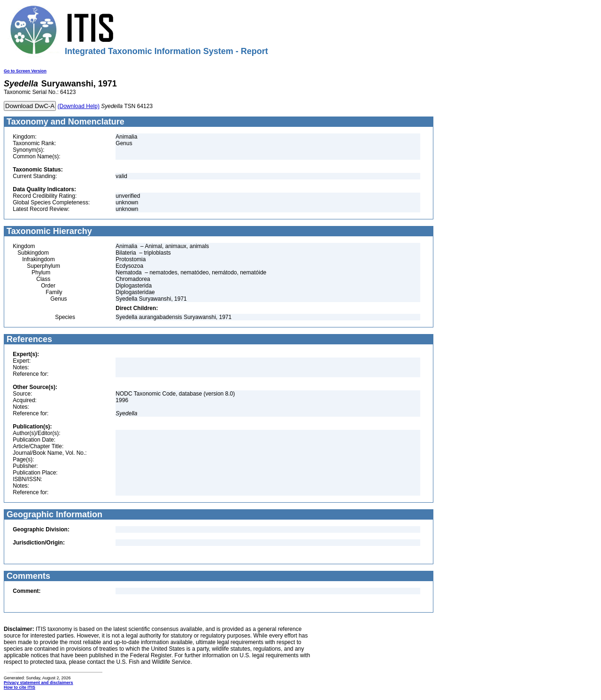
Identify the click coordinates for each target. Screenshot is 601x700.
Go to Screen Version (25, 71)
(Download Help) (79, 106)
